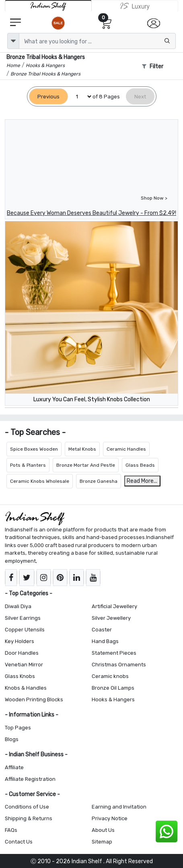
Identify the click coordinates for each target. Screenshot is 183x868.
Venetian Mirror (24, 665)
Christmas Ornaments (119, 665)
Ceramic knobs (110, 676)
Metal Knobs (82, 449)
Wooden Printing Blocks (34, 700)
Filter (153, 66)
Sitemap (102, 842)
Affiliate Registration (30, 779)
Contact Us (19, 842)
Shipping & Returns (29, 818)
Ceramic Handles (126, 449)
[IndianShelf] (48, 6)
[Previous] (48, 97)
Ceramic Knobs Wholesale (40, 481)
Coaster (102, 630)
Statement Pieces (114, 653)
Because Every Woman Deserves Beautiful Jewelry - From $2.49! (91, 213)
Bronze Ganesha (99, 481)
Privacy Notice (110, 818)
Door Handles (22, 653)
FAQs (11, 830)
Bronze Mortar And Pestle (86, 465)
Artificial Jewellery (114, 606)
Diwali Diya (18, 606)
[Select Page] (80, 97)
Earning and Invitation (119, 807)
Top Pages (18, 728)
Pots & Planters (28, 465)
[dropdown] (13, 41)
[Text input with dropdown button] (97, 41)
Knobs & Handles (26, 688)
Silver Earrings (23, 618)
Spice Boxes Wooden (34, 449)
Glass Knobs (20, 676)
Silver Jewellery (111, 618)
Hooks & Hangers (113, 700)
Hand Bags (105, 641)
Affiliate (14, 767)
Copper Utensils (25, 630)
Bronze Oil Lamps (113, 688)
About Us (103, 830)
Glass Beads (140, 465)
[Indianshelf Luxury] (135, 6)
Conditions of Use (27, 807)
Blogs (12, 739)
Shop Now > (154, 198)
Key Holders (20, 641)
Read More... (142, 481)
